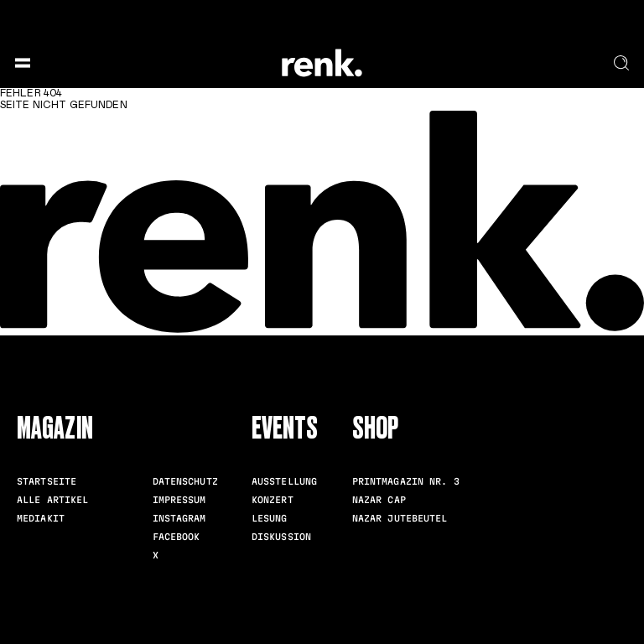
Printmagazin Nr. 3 (406, 481)
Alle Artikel (53, 500)
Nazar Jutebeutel (400, 518)
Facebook (177, 537)
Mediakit (41, 518)
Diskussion (281, 537)
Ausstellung (284, 481)
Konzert (273, 500)
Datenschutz (185, 481)
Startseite (47, 481)
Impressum (179, 500)
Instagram (179, 518)
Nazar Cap (379, 500)
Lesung (270, 518)
